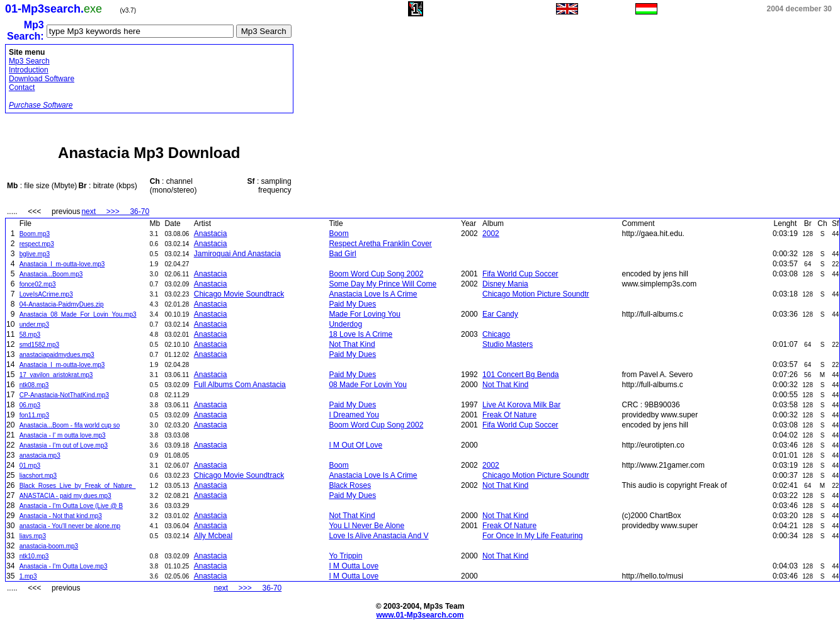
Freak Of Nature (509, 415)
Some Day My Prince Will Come (383, 284)
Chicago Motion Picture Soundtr (536, 294)
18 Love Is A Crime (360, 334)
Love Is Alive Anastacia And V (378, 536)
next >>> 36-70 (115, 212)
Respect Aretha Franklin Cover (380, 244)
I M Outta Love (354, 566)
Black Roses (350, 485)
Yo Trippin (345, 556)
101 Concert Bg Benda (520, 375)
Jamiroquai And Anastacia (237, 254)
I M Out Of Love (355, 445)
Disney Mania (505, 284)
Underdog (345, 324)
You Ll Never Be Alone (366, 526)
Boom (338, 234)
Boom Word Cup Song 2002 (376, 274)
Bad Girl (342, 254)
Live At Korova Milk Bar (521, 405)
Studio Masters (508, 344)
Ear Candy (500, 314)
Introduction (29, 70)
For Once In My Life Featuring (532, 536)
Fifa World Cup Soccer (520, 274)
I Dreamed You (354, 415)
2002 (491, 234)
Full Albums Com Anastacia (240, 385)
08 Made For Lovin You (367, 385)
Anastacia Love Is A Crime (373, 294)
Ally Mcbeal (213, 536)
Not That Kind (352, 344)
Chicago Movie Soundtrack (239, 294)
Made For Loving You (364, 314)
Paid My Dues (352, 304)
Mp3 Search (29, 61)
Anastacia (211, 234)
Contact (22, 88)
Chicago (496, 334)
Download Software (42, 79)
